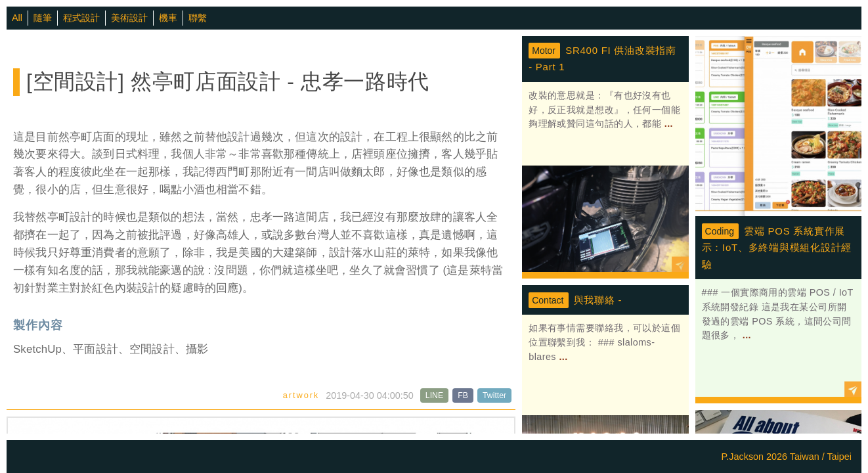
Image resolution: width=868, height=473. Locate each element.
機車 (168, 18)
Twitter (494, 395)
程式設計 (81, 18)
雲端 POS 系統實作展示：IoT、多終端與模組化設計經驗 (777, 248)
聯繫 (198, 18)
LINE (434, 395)
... (667, 124)
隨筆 (43, 18)
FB (463, 395)
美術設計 (129, 18)
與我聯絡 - (598, 300)
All (17, 18)
